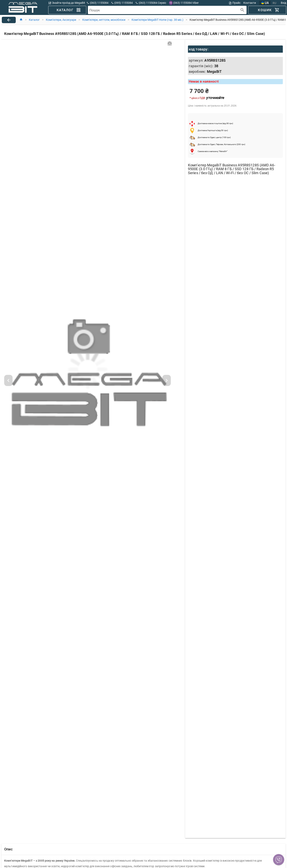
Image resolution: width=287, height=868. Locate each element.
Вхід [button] (284, 3)
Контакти (250, 3)
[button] (279, 860)
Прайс (235, 3)
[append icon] (242, 10)
